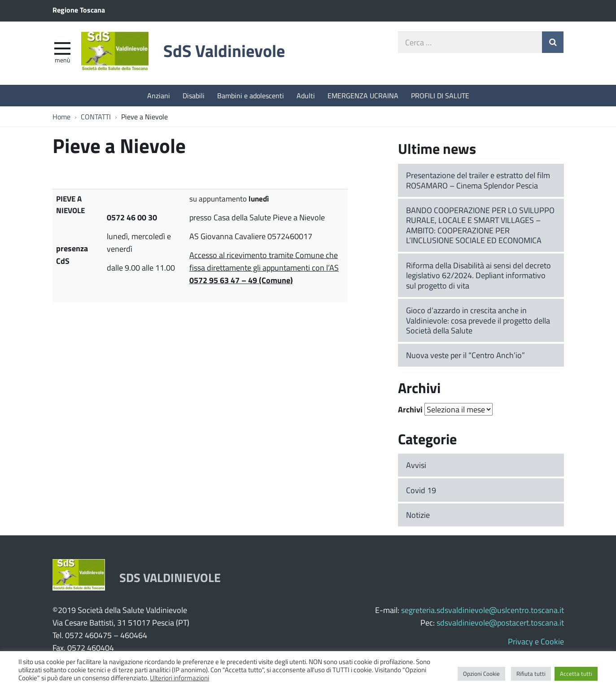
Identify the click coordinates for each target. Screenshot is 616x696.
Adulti (306, 95)
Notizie (418, 515)
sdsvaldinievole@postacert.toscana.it (500, 622)
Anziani (159, 95)
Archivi (410, 409)
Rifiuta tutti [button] (531, 674)
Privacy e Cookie (536, 641)
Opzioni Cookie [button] (481, 674)
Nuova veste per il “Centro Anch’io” (465, 355)
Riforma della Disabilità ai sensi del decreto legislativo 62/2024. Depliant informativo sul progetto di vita (478, 275)
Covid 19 (421, 490)
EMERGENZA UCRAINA (363, 95)
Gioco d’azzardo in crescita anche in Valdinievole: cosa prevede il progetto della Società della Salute (478, 320)
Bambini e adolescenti (251, 95)
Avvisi (416, 465)
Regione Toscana (79, 10)
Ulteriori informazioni (179, 678)
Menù (62, 60)
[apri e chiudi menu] (62, 48)
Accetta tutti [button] (576, 674)
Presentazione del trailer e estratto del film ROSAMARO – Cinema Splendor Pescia (478, 180)
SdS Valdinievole (224, 50)
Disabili (194, 95)
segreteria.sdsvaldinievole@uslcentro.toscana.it (483, 610)
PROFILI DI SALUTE (440, 95)
